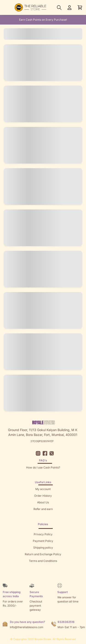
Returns (43, 516)
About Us (43, 502)
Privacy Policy (43, 534)
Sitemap (43, 567)
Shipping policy (43, 548)
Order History (43, 496)
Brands (43, 574)
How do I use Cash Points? (43, 467)
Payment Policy (43, 541)
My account (43, 489)
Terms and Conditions (43, 561)
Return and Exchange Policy (43, 554)
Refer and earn (43, 509)
